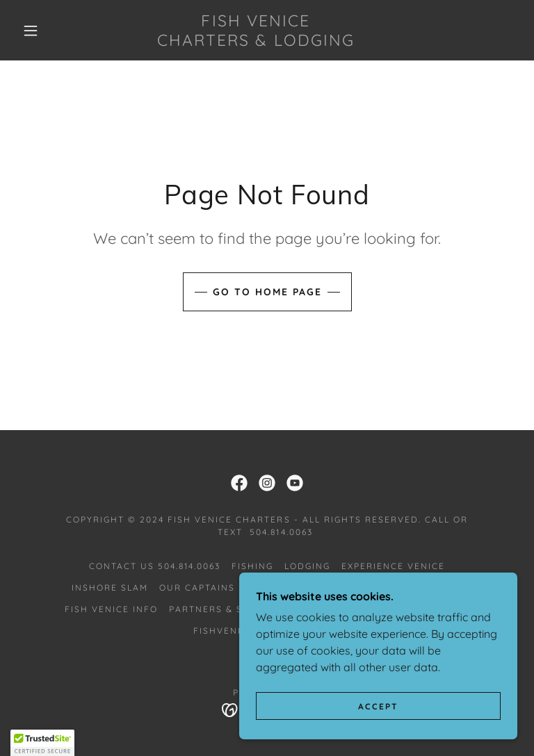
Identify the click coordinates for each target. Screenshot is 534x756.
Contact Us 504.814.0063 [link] (155, 566)
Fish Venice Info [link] (111, 609)
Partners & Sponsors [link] (230, 609)
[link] (256, 42)
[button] (31, 31)
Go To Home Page (267, 292)
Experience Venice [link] (393, 566)
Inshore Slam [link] (110, 587)
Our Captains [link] (197, 587)
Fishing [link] (252, 566)
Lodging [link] (307, 566)
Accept (378, 706)
